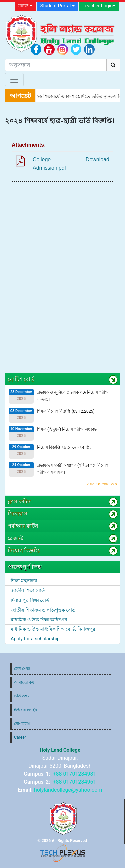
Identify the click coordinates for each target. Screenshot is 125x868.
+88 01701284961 (75, 782)
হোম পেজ (22, 669)
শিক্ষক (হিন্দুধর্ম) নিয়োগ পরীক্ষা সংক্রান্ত (67, 429)
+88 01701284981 (75, 774)
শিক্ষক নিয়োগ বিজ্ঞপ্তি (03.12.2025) (66, 411)
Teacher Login (99, 6)
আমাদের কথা (25, 682)
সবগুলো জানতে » (102, 484)
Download (97, 160)
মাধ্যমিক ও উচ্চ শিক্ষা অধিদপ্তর (39, 620)
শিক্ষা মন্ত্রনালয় (24, 581)
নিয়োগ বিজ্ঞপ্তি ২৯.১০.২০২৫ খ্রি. (64, 447)
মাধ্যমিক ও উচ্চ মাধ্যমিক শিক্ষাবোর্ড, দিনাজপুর (53, 629)
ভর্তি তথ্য (21, 696)
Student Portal (57, 6)
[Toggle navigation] (14, 80)
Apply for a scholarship (35, 639)
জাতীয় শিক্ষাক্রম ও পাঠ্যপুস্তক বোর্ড (43, 610)
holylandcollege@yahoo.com (68, 790)
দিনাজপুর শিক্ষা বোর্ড (30, 600)
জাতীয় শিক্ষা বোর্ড (28, 591)
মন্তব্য (25, 6)
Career (20, 737)
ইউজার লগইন (25, 710)
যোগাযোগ (22, 724)
